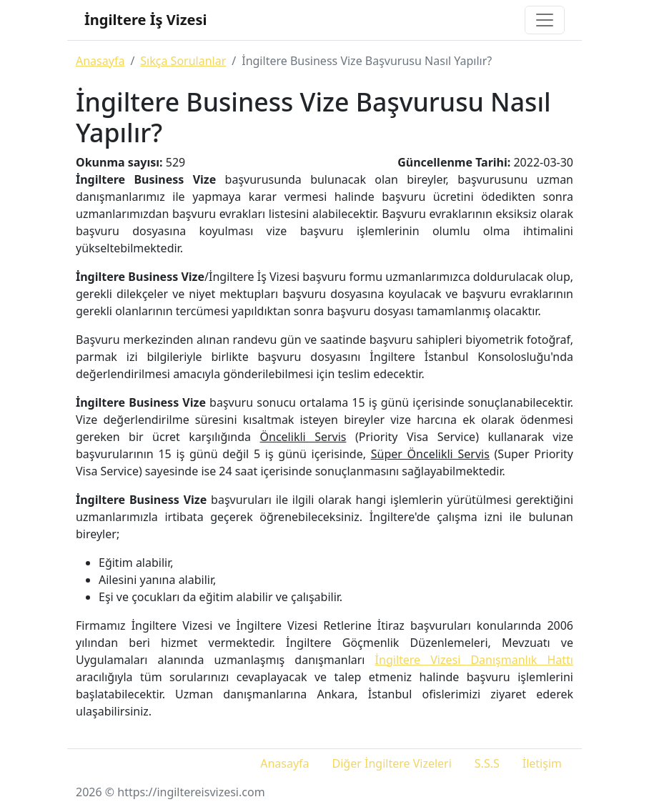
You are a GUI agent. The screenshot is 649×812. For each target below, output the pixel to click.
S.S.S (487, 763)
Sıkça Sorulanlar (183, 61)
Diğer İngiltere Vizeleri (392, 763)
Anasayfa (100, 61)
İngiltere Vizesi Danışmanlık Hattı (474, 660)
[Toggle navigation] (545, 20)
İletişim (542, 763)
